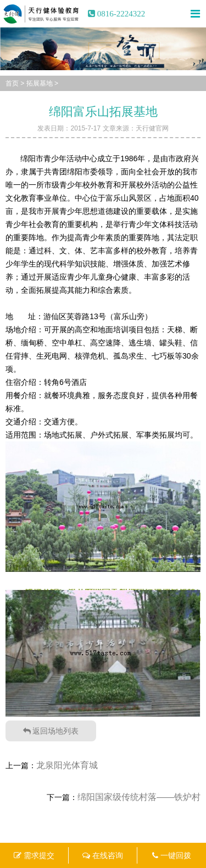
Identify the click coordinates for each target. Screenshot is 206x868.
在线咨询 (103, 855)
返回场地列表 (51, 731)
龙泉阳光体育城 (67, 765)
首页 (12, 83)
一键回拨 (172, 855)
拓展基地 (40, 83)
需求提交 (34, 855)
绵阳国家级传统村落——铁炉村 (139, 797)
